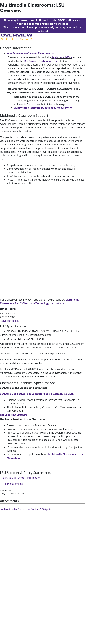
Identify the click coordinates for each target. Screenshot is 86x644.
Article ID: (3, 490)
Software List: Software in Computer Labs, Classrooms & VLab (37, 394)
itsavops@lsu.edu (10, 321)
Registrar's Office (62, 57)
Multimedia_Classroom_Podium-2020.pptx (26, 509)
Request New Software (14, 415)
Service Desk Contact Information (22, 478)
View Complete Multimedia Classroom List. (31, 53)
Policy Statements (13, 484)
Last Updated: (5, 494)
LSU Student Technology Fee (41, 61)
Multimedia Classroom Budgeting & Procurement (43, 108)
